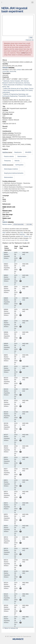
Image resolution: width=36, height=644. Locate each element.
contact (19, 69)
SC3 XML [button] (29, 224)
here (22, 232)
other (4, 232)
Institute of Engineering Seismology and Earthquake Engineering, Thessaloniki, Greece (17, 95)
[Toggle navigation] (32, 2)
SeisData (5, 152)
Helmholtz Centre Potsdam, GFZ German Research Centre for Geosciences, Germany (16, 82)
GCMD (4, 165)
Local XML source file (9, 71)
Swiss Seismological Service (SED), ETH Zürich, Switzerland (18, 91)
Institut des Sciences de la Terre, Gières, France (18, 88)
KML (31, 38)
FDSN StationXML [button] (18, 224)
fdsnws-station (7, 224)
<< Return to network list (10, 628)
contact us (24, 53)
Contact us (27, 236)
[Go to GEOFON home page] (2, 2)
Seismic (5, 222)
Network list (29, 40)
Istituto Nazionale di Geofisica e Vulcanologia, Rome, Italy (17, 86)
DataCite (5, 68)
